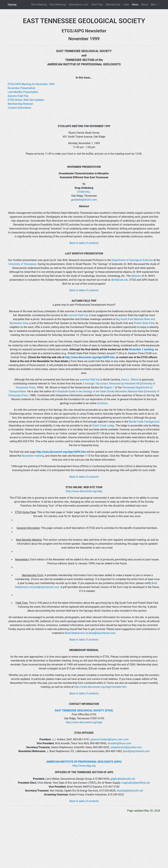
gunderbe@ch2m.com (84, 200)
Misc (154, 5)
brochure (102, 403)
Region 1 (109, 387)
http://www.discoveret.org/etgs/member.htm (100, 687)
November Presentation (21, 88)
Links (126, 5)
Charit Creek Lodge (103, 426)
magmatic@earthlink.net (136, 783)
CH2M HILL (84, 192)
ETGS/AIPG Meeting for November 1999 (31, 84)
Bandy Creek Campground (144, 422)
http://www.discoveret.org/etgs (84, 491)
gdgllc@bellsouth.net (123, 779)
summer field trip (78, 315)
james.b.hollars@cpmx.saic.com (110, 739)
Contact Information (19, 108)
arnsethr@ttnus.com (119, 743)
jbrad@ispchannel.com (136, 751)
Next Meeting (39, 5)
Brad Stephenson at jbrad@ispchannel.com (90, 633)
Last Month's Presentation (23, 92)
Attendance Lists (79, 5)
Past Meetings (58, 5)
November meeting (33, 456)
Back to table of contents (84, 243)
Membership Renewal (20, 104)
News (135, 5)
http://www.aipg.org (84, 766)
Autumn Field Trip (18, 96)
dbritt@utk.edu (120, 280)
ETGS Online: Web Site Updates (26, 100)
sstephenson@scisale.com (126, 747)
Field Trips (97, 5)
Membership (113, 5)
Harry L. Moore (130, 380)
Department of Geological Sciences (132, 260)
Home (12, 5)
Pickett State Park (144, 323)
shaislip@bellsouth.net (130, 791)
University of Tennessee (22, 264)
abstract (136, 276)
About (145, 5)
